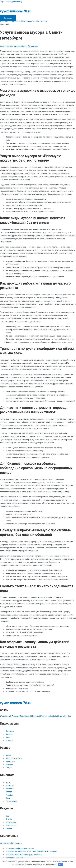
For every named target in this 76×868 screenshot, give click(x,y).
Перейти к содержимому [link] (11, 2)
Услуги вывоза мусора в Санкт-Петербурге (19, 46)
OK (61, 865)
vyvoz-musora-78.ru (16, 11)
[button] (38, 24)
